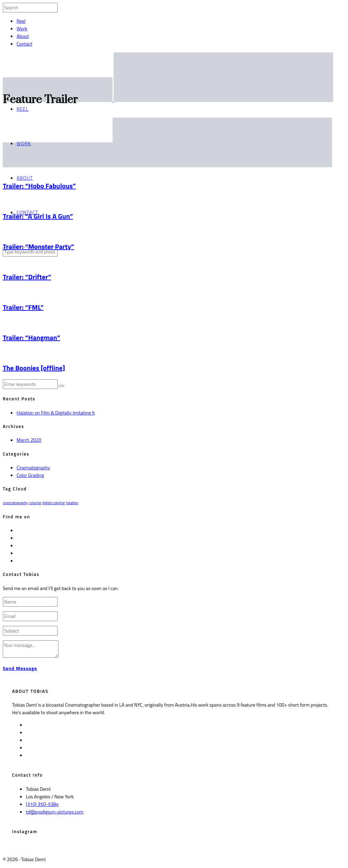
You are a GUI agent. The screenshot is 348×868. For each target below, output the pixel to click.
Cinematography (33, 467)
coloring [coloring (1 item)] (35, 503)
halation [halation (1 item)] (72, 503)
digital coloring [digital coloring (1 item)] (53, 503)
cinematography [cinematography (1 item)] (15, 503)
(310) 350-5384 (42, 804)
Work (22, 28)
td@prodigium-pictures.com (55, 812)
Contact (24, 44)
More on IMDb (125, 712)
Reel (21, 21)
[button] (61, 386)
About (23, 36)
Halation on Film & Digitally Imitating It (56, 413)
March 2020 (29, 440)
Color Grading (30, 475)
